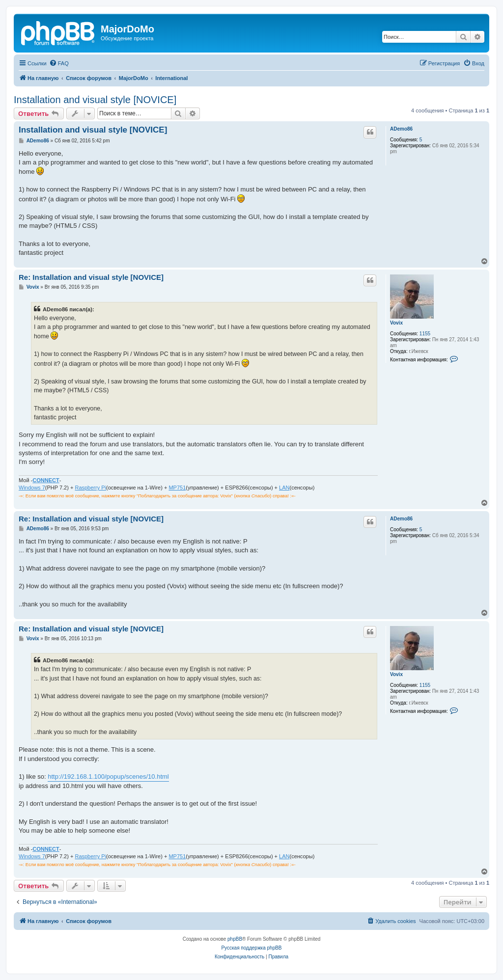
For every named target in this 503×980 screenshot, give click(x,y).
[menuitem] (59, 63)
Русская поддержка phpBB (251, 948)
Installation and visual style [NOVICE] (95, 100)
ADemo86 (401, 129)
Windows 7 (32, 488)
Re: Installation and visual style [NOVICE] (91, 277)
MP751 (177, 488)
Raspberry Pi (90, 488)
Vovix (396, 323)
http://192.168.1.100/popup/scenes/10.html (108, 776)
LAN (284, 488)
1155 (425, 334)
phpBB (235, 939)
